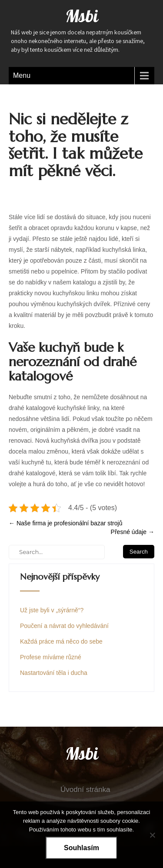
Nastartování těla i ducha (54, 673)
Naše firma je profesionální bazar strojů (65, 523)
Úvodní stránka (85, 790)
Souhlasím (81, 848)
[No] (152, 835)
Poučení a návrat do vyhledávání (64, 626)
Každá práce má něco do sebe (61, 641)
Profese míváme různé (51, 657)
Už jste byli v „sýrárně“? (52, 610)
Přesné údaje (133, 532)
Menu (22, 75)
